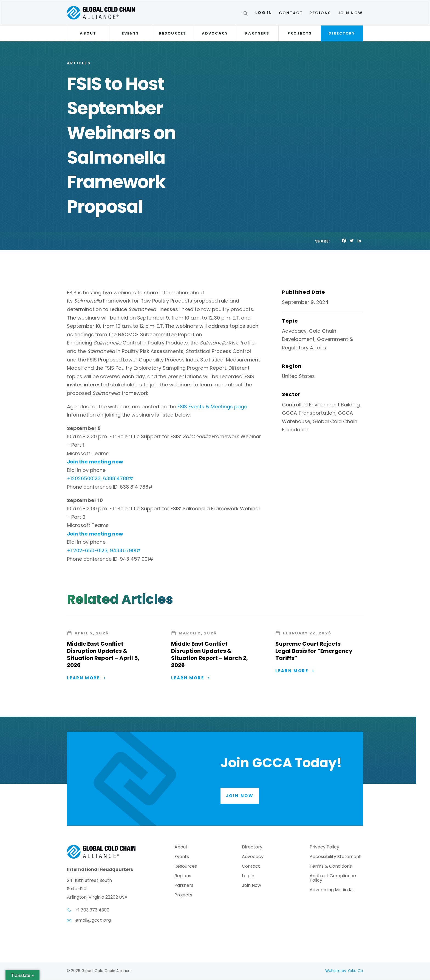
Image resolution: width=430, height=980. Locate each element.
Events (130, 33)
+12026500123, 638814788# (100, 478)
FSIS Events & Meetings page (212, 407)
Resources (173, 33)
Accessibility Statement (335, 858)
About (88, 33)
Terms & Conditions (331, 867)
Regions (320, 13)
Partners (257, 33)
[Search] (246, 15)
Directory (342, 33)
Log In (264, 13)
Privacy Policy (324, 848)
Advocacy (215, 33)
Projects (300, 33)
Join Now (350, 13)
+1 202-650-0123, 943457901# (104, 550)
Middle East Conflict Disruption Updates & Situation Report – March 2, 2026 (210, 654)
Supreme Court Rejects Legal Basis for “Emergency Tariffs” (314, 651)
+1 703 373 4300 (92, 910)
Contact (291, 13)
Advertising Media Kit (332, 891)
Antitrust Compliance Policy (333, 879)
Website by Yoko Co (344, 971)
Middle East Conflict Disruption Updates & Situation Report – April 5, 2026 (103, 654)
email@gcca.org (93, 920)
